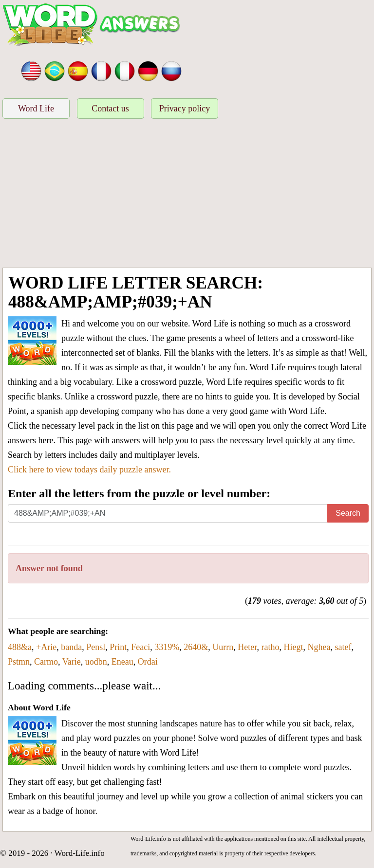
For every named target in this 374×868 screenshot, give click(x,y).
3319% (167, 647)
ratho (270, 647)
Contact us (110, 108)
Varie (72, 662)
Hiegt (293, 647)
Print (118, 647)
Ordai (148, 662)
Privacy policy (185, 108)
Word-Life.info (80, 853)
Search (348, 513)
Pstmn (19, 662)
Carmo (46, 662)
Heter (247, 647)
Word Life (36, 108)
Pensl (96, 647)
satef (343, 647)
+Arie (46, 647)
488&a (20, 647)
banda (71, 647)
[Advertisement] (187, 195)
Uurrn (223, 647)
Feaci (140, 647)
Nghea (319, 647)
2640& (196, 647)
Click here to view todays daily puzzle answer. (89, 470)
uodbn (96, 662)
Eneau (122, 662)
